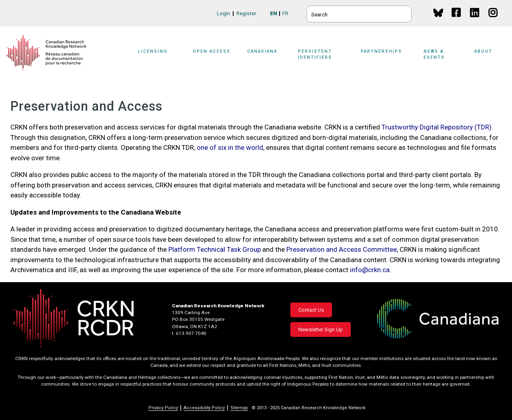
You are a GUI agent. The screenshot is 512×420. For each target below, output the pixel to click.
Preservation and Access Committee (342, 249)
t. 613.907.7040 (189, 333)
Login (223, 13)
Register (246, 13)
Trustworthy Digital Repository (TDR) (437, 127)
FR (285, 13)
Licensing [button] (153, 51)
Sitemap (239, 408)
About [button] (483, 51)
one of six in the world (230, 147)
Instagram (493, 20)
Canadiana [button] (262, 51)
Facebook (457, 20)
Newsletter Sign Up (321, 329)
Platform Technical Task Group (215, 249)
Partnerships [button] (381, 51)
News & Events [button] (434, 54)
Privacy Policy (163, 408)
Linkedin (475, 20)
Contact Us (311, 310)
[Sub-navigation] (158, 57)
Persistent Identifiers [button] (315, 54)
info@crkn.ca (370, 270)
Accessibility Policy (204, 408)
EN (274, 13)
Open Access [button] (212, 51)
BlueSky (438, 13)
